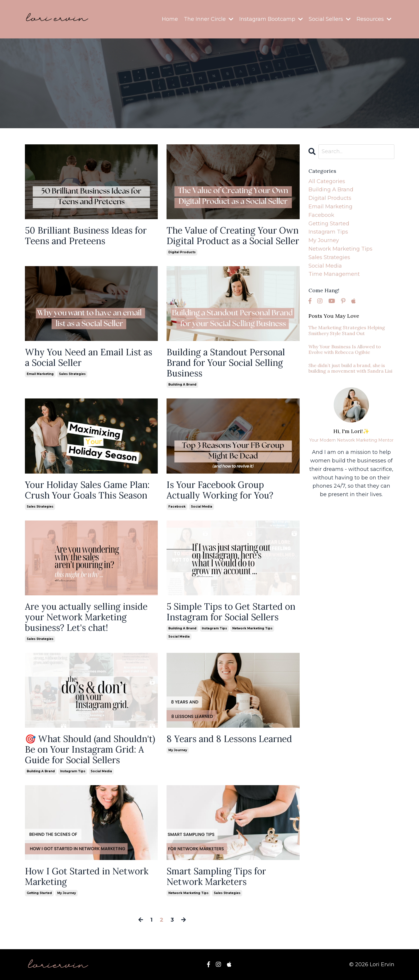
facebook (177, 507)
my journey (178, 750)
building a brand (182, 385)
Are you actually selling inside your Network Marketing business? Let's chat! (86, 617)
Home (170, 19)
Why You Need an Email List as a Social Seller (89, 357)
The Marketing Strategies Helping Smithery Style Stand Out (347, 330)
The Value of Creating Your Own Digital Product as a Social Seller (233, 236)
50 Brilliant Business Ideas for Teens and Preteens (86, 236)
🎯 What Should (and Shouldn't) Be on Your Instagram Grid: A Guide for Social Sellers (90, 749)
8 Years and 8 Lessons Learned (229, 739)
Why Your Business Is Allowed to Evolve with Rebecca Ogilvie (345, 349)
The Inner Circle (209, 19)
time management (334, 274)
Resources (374, 19)
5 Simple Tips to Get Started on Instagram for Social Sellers (231, 612)
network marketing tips (252, 628)
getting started (39, 893)
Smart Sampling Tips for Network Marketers (216, 876)
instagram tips (214, 628)
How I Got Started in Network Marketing (87, 876)
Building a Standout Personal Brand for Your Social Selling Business (226, 363)
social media (202, 507)
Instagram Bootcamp (271, 19)
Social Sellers (330, 19)
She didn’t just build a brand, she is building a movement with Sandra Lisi (350, 368)
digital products (182, 252)
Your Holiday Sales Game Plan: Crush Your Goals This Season (87, 490)
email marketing (40, 374)
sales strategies (72, 374)
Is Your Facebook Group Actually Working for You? (220, 490)
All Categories (327, 181)
